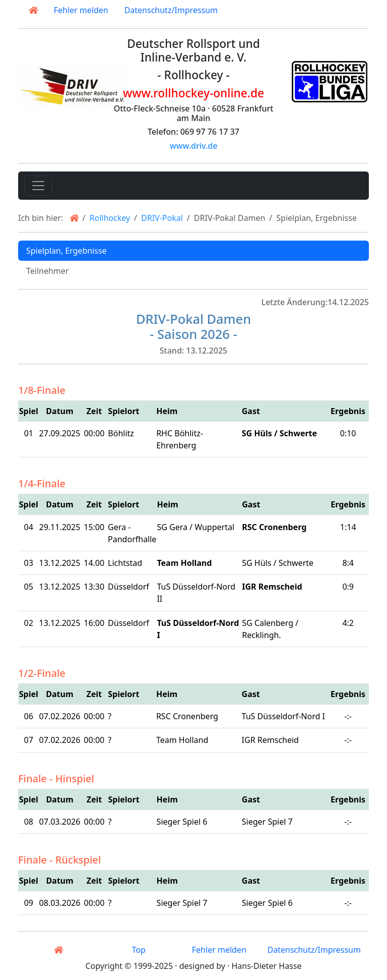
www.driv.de (194, 146)
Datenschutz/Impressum (171, 10)
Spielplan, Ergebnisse (67, 251)
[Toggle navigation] (38, 186)
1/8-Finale (42, 390)
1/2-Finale (42, 673)
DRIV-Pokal (162, 218)
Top (139, 950)
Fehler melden (81, 10)
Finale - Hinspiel (56, 779)
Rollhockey (110, 218)
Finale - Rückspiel (59, 860)
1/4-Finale (42, 483)
